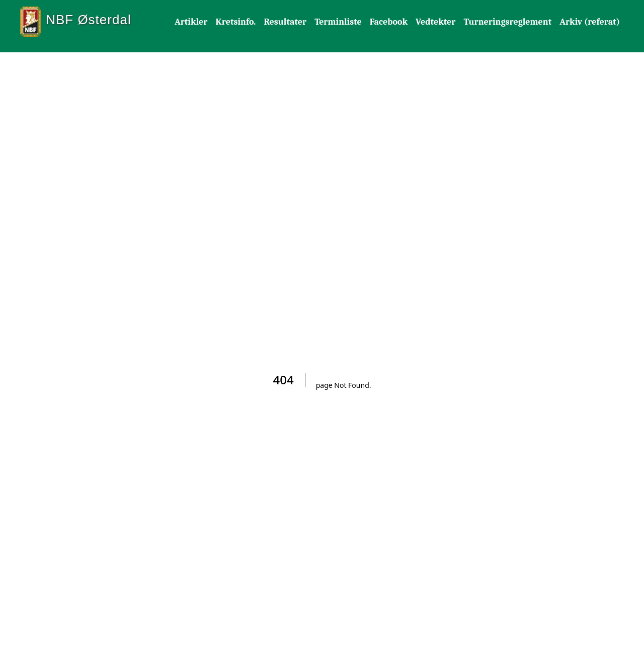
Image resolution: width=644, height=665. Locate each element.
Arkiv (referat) (590, 22)
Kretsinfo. (236, 22)
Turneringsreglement (507, 22)
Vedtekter (435, 22)
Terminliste (338, 22)
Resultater (285, 22)
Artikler (191, 22)
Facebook (389, 22)
